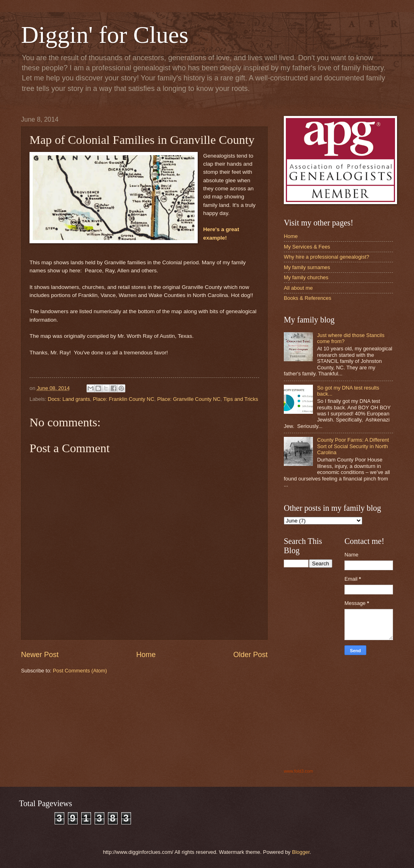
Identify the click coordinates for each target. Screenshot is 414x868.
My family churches (306, 277)
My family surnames (307, 267)
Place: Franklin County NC (124, 399)
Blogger (301, 852)
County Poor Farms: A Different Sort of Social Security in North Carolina (353, 446)
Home (146, 655)
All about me (298, 288)
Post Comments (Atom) (80, 671)
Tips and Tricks (241, 399)
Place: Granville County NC (189, 399)
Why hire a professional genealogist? (326, 257)
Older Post (250, 655)
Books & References (307, 298)
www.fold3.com (298, 771)
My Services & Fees (307, 247)
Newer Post (40, 655)
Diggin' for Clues (105, 35)
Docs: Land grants (69, 399)
